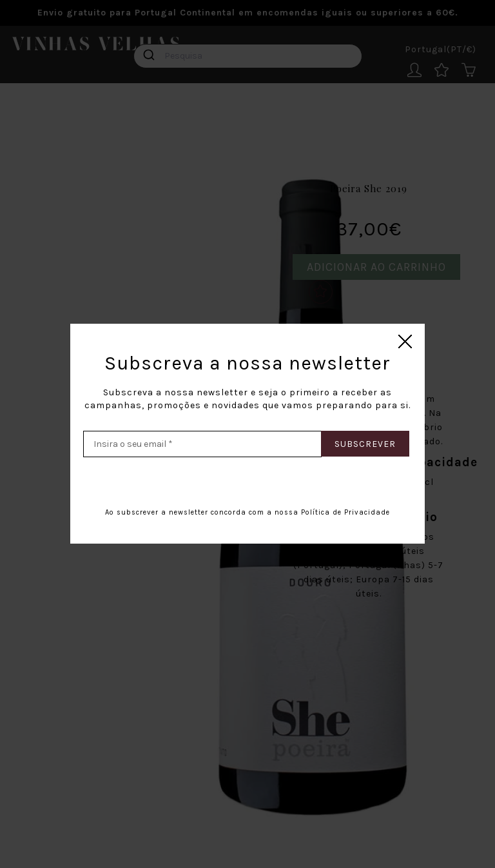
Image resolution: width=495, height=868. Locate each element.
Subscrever (365, 444)
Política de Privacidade (345, 512)
